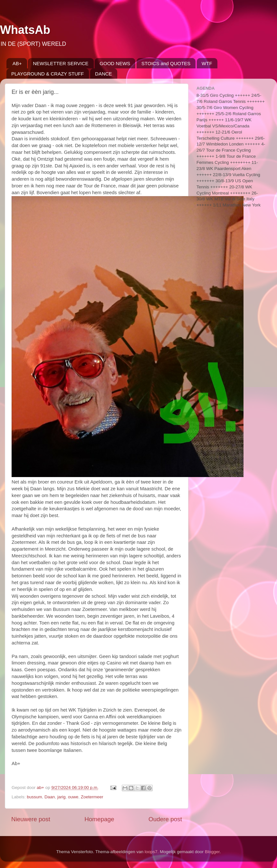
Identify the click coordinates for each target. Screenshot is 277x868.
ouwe (73, 797)
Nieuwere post (31, 819)
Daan (50, 797)
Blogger (212, 852)
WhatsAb (25, 30)
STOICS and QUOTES (166, 63)
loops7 (151, 852)
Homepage (99, 819)
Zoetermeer (92, 797)
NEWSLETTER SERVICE (61, 63)
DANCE (104, 74)
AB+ (17, 63)
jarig (62, 797)
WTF (207, 63)
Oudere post (165, 819)
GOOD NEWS (115, 63)
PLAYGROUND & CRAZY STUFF (48, 74)
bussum (34, 797)
